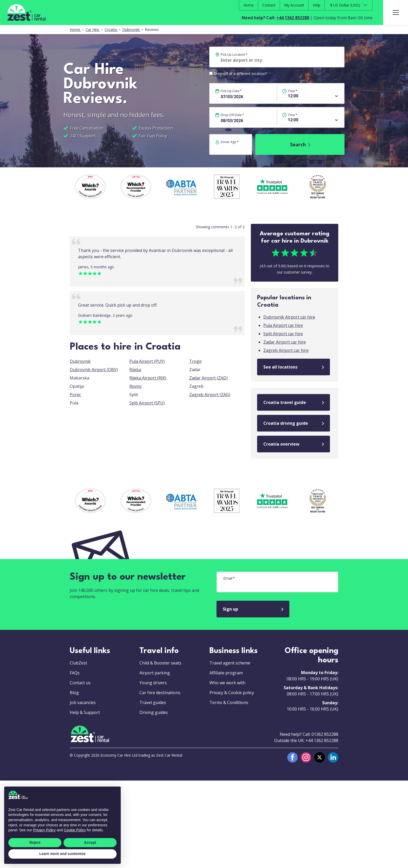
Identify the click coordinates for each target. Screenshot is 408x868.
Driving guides (154, 712)
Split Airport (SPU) (147, 403)
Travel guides (153, 702)
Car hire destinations (160, 693)
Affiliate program (226, 673)
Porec (75, 395)
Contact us (80, 683)
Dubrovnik (80, 361)
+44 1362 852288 (293, 18)
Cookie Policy (75, 830)
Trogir (196, 361)
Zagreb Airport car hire (286, 350)
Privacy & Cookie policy (232, 693)
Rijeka (135, 370)
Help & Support (85, 712)
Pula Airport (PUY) (147, 361)
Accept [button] (90, 842)
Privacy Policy (44, 830)
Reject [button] (35, 842)
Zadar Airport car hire (285, 342)
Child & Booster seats (160, 663)
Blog (74, 693)
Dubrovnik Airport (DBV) (94, 370)
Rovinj (135, 386)
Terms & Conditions (229, 702)
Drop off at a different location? (240, 74)
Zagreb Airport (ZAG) (210, 395)
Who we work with (227, 683)
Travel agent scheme (230, 663)
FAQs (75, 673)
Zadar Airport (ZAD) (208, 378)
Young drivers (153, 683)
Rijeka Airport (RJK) (148, 378)
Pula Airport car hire (283, 325)
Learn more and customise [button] (62, 854)
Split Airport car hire (283, 334)
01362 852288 (325, 734)
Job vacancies (83, 702)
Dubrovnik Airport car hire (289, 317)
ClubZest (78, 663)
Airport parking (155, 673)
